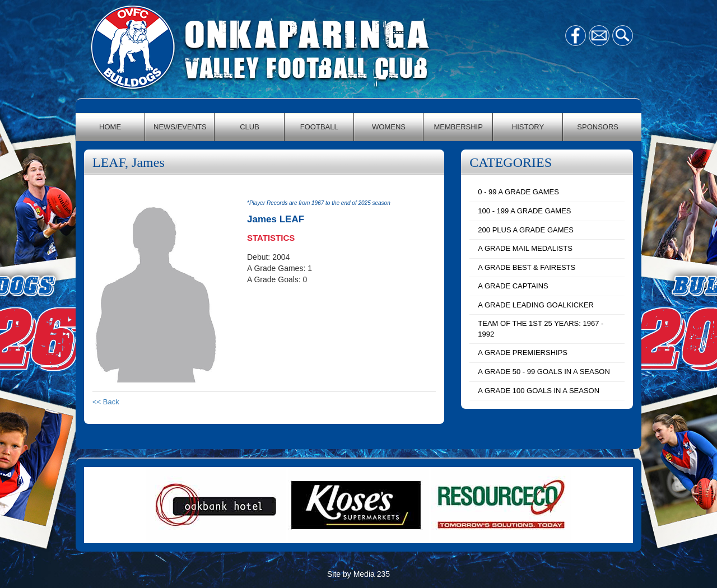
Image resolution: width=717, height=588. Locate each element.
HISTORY (528, 127)
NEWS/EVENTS (180, 127)
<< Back (106, 402)
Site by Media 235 (358, 574)
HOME (110, 127)
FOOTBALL (319, 127)
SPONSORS (598, 127)
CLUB (250, 127)
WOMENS (389, 127)
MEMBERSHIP (458, 127)
